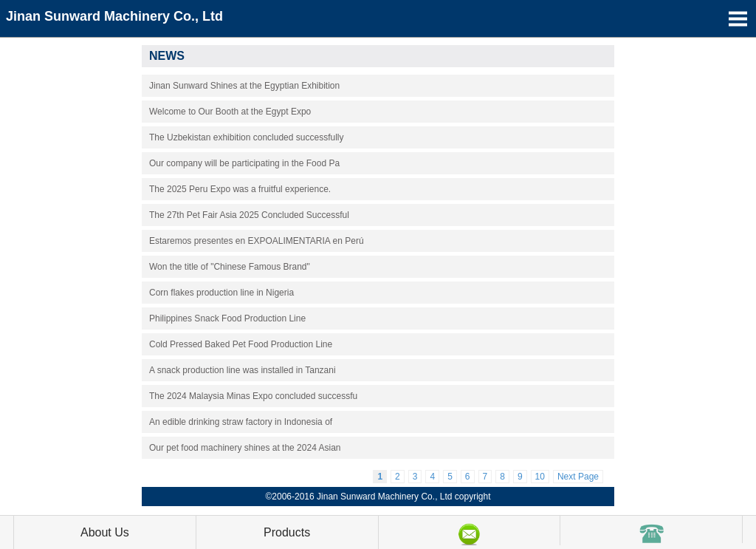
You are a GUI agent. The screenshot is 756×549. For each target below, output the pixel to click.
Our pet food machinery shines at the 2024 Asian (245, 448)
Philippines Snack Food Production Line (227, 318)
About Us (105, 532)
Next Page (578, 477)
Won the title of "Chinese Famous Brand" (230, 267)
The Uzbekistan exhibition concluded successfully (246, 137)
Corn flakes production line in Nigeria (221, 293)
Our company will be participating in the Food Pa (244, 163)
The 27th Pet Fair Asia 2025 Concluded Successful (249, 215)
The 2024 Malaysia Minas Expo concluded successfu (253, 396)
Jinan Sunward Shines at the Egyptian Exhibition (244, 86)
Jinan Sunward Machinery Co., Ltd (114, 16)
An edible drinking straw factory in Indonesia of (241, 422)
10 (540, 477)
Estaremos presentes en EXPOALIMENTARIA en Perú (257, 241)
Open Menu (738, 18)
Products (287, 532)
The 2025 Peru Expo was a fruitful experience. (240, 189)
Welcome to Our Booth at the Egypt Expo (230, 112)
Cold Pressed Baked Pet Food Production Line (241, 344)
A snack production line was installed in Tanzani (243, 370)
